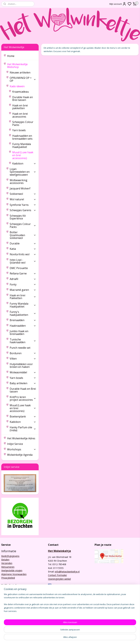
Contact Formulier (57, 575)
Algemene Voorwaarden (14, 574)
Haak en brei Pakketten (23, 297)
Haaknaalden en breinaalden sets (22, 137)
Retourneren (8, 567)
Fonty (23, 284)
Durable (23, 243)
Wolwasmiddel (23, 372)
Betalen (5, 560)
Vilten (23, 359)
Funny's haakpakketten (23, 313)
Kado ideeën (23, 86)
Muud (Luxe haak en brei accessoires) (23, 155)
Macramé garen (23, 290)
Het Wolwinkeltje (59, 551)
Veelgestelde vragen (12, 570)
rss (89, 638)
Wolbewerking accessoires (19, 182)
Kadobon (24, 163)
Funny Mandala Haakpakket (22, 145)
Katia (23, 249)
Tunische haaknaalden (23, 341)
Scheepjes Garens (23, 210)
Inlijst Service (15, 444)
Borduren (23, 353)
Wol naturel (23, 199)
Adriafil (23, 279)
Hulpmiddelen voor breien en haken (21, 366)
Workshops (22, 449)
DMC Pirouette (19, 268)
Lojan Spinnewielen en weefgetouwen (23, 172)
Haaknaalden (23, 326)
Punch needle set (20, 348)
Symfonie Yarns (23, 205)
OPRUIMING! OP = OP (23, 79)
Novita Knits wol (23, 254)
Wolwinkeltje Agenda (20, 455)
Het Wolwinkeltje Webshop (22, 66)
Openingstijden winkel (59, 579)
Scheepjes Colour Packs (23, 123)
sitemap (82, 638)
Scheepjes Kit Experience (18, 217)
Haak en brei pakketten (20, 107)
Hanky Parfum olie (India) (23, 429)
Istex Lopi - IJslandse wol (23, 261)
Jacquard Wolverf (20, 188)
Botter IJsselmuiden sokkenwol (23, 235)
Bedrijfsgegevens (10, 556)
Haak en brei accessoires (20, 115)
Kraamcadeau (21, 92)
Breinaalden (23, 320)
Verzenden (7, 563)
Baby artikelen (23, 383)
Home (11, 56)
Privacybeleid (8, 578)
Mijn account (118, 4)
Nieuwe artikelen (20, 72)
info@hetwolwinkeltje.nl (67, 572)
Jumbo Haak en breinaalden (19, 333)
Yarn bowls (19, 130)
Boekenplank (23, 416)
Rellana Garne (23, 273)
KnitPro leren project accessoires (23, 398)
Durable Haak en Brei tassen (23, 99)
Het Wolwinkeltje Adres (21, 438)
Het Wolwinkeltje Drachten (63, 585)
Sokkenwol (23, 194)
